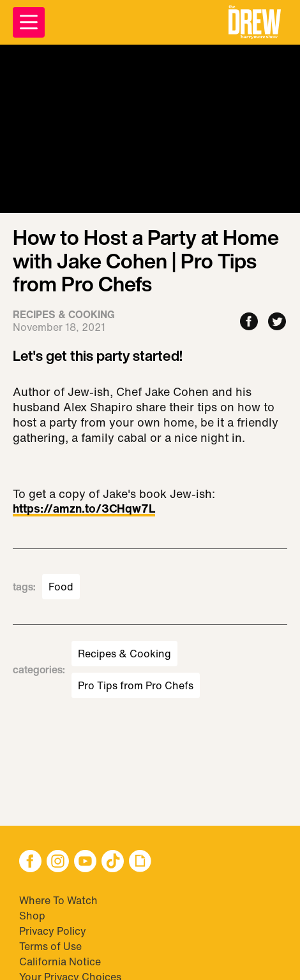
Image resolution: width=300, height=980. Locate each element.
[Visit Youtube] (85, 862)
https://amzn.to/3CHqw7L (84, 509)
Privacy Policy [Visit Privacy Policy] (53, 931)
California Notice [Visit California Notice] (60, 962)
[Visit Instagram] (58, 862)
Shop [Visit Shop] (32, 916)
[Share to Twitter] (277, 322)
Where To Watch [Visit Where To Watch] (58, 900)
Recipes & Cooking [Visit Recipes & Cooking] (124, 654)
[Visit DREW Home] (255, 22)
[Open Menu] (29, 22)
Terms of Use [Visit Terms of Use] (50, 946)
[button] (255, 22)
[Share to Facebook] (249, 322)
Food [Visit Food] (61, 587)
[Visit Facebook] (30, 862)
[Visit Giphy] (140, 862)
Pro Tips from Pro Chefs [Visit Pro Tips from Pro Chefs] (136, 685)
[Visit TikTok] (113, 862)
